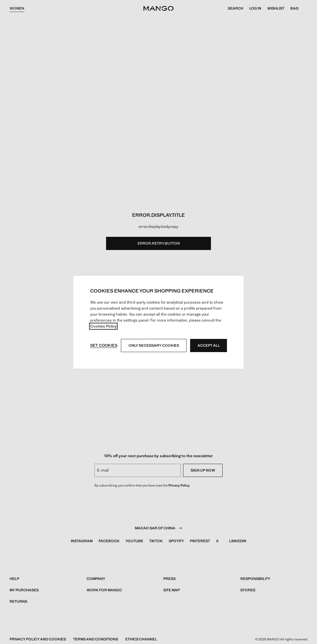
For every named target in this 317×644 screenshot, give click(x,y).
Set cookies (104, 345)
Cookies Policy (104, 326)
